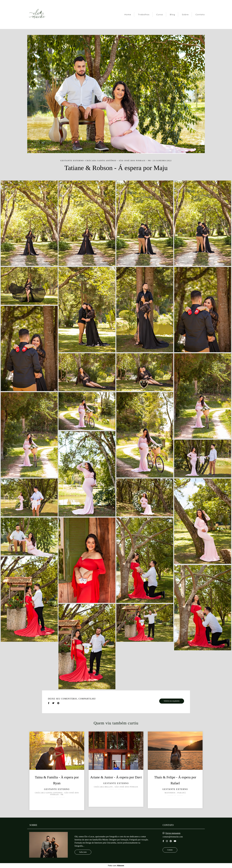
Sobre (185, 14)
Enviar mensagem (173, 833)
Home (128, 14)
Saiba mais (83, 852)
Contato (200, 14)
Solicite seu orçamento (172, 701)
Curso (160, 14)
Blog (172, 14)
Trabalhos (144, 14)
